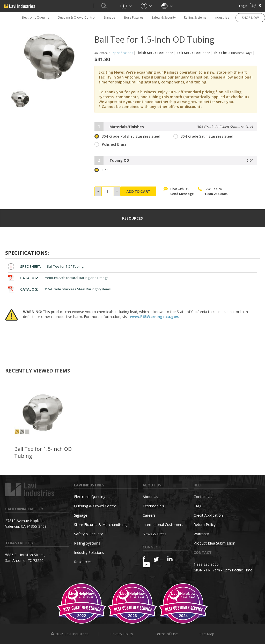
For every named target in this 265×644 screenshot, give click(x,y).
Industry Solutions (89, 552)
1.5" (101, 170)
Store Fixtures (133, 17)
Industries (222, 17)
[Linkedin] (170, 559)
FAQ (197, 506)
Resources (83, 562)
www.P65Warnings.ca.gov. (154, 317)
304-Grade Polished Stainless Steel (127, 136)
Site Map (207, 634)
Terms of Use (166, 634)
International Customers (163, 525)
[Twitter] (156, 560)
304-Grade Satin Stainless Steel (203, 136)
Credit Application (208, 515)
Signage (109, 17)
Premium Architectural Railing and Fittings (58, 278)
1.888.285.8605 (216, 194)
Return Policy (205, 525)
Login (243, 6)
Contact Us (203, 497)
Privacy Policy (122, 634)
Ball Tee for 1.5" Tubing (46, 266)
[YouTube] (146, 565)
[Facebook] (144, 559)
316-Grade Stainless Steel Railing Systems (59, 289)
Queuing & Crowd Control (76, 17)
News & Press (154, 534)
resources (132, 218)
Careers (149, 515)
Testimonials (153, 506)
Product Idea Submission (214, 543)
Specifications (123, 53)
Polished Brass (111, 144)
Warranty (201, 534)
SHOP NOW (250, 18)
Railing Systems (195, 17)
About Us (150, 497)
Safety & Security (164, 17)
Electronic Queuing (35, 17)
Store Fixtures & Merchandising (100, 525)
